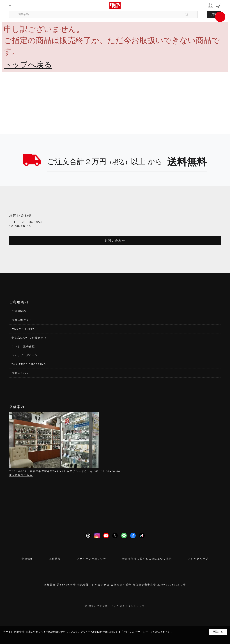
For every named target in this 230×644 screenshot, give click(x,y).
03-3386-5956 (30, 222)
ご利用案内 (19, 311)
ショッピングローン (25, 355)
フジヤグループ (198, 559)
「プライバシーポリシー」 (135, 632)
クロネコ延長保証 (23, 346)
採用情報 (55, 559)
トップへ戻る (28, 65)
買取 (214, 14)
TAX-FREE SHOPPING (29, 364)
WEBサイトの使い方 (25, 329)
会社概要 (27, 559)
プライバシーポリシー (92, 559)
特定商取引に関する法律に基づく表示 (147, 559)
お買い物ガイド (22, 320)
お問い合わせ (115, 241)
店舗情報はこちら (21, 475)
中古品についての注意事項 (29, 338)
